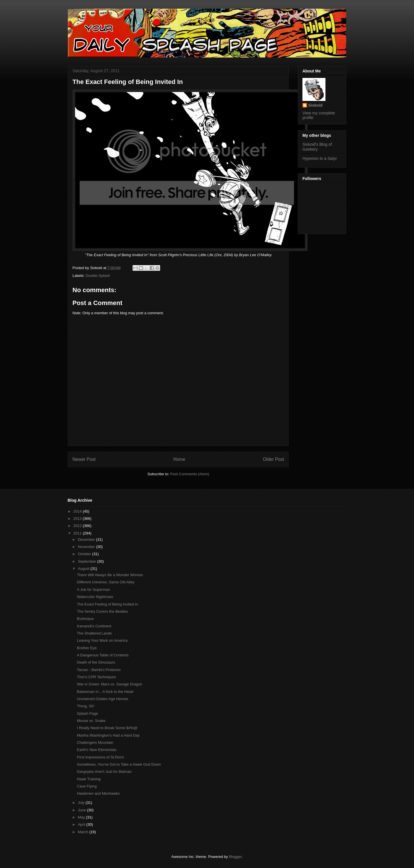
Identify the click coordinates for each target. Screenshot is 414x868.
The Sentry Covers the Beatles (102, 611)
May (82, 817)
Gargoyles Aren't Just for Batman (104, 772)
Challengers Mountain (95, 743)
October (85, 554)
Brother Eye (87, 648)
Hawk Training (89, 779)
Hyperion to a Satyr (320, 158)
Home (179, 459)
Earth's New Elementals (97, 750)
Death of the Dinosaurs (96, 662)
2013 (78, 519)
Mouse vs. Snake (91, 721)
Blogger (235, 857)
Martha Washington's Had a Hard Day (108, 735)
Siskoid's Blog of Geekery (317, 147)
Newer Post (84, 459)
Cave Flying (87, 786)
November (87, 547)
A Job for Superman (93, 590)
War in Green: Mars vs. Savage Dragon (109, 684)
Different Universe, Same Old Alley (106, 582)
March (84, 832)
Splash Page (87, 713)
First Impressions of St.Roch (100, 757)
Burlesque (85, 619)
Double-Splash (98, 276)
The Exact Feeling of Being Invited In (107, 604)
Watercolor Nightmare (95, 597)
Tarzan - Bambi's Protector (99, 670)
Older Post (273, 459)
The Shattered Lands (94, 633)
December (87, 540)
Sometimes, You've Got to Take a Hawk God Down (119, 764)
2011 (78, 533)
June (83, 810)
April (82, 824)
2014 (78, 511)
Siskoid (315, 105)
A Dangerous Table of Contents (103, 655)
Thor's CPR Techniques (96, 677)
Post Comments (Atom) (190, 474)
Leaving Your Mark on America (102, 640)
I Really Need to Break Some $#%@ (107, 728)
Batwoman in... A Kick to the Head (105, 692)
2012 (78, 526)
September (88, 561)
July (82, 803)
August (84, 569)
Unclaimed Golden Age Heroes (102, 699)
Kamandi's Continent (94, 626)
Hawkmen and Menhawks (98, 793)
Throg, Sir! (86, 706)
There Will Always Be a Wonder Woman (110, 575)
